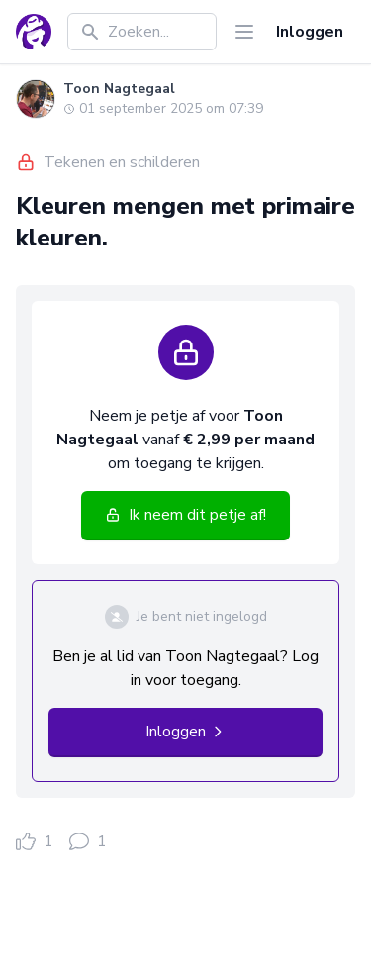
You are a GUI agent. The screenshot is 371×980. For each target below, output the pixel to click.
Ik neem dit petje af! (185, 515)
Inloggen (310, 32)
